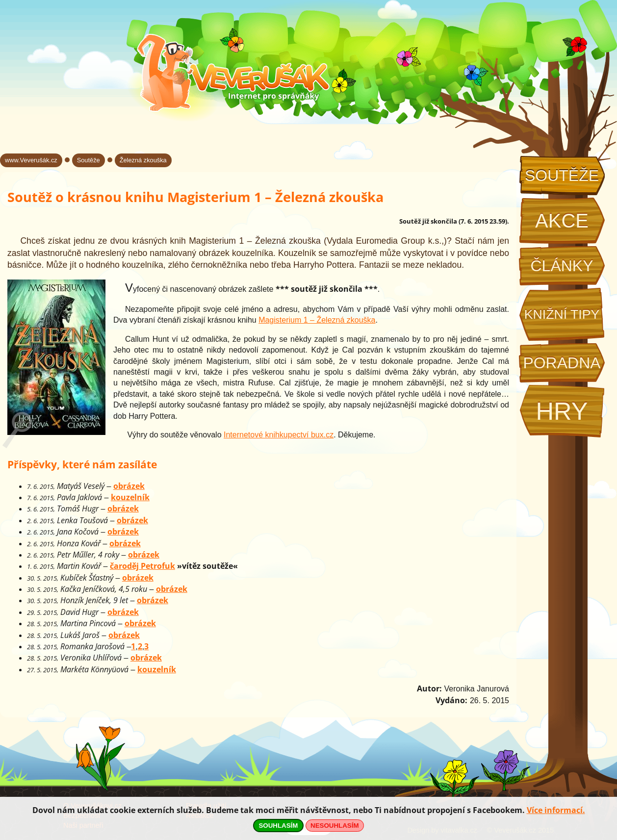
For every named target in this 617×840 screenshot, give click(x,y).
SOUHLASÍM (278, 826)
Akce (562, 221)
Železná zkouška (143, 160)
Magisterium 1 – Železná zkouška (317, 320)
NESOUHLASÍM (334, 826)
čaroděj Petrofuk (142, 566)
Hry (562, 411)
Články (562, 266)
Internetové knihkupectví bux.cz (279, 435)
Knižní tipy (562, 314)
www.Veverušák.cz (31, 160)
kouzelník (130, 497)
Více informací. (556, 810)
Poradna (562, 363)
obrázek (129, 486)
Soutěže (562, 176)
